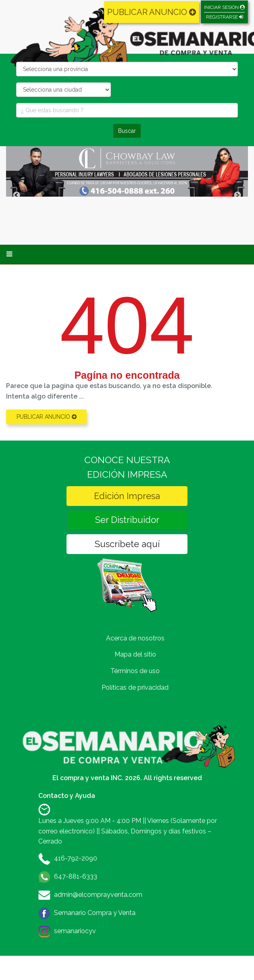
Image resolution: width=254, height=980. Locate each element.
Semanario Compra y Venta (95, 913)
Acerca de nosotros (135, 638)
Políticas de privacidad (135, 687)
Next (237, 195)
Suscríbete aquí (127, 544)
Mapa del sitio (135, 654)
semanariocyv (75, 931)
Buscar (127, 131)
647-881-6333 (76, 876)
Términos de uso (135, 671)
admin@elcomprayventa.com (98, 895)
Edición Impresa (127, 496)
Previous (17, 195)
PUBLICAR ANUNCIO (152, 12)
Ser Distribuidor (127, 520)
